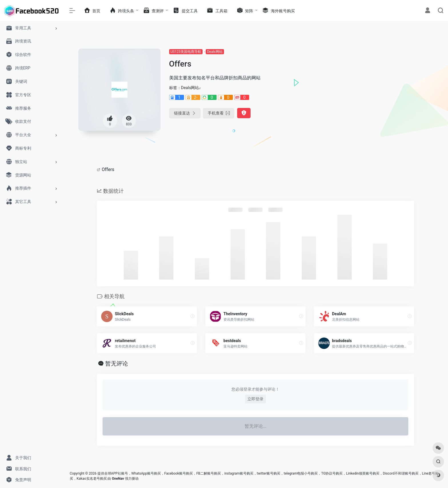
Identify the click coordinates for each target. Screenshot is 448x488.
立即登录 (255, 399)
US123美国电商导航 (186, 52)
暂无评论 (117, 364)
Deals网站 (215, 52)
